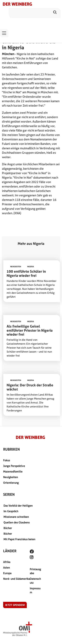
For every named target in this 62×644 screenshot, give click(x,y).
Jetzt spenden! (15, 605)
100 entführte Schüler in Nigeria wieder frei (26, 273)
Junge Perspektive (14, 466)
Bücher (8, 528)
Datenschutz (35, 581)
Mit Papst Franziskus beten (19, 539)
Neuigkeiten (10, 477)
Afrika (7, 562)
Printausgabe (35, 571)
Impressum (35, 590)
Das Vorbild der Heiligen (18, 506)
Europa (7, 573)
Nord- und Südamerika (16, 579)
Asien (6, 568)
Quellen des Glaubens (17, 522)
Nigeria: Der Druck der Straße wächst (30, 387)
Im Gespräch (11, 511)
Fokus (7, 460)
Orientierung (11, 483)
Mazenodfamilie (13, 472)
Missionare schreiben (16, 517)
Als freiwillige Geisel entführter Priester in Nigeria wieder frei (30, 330)
